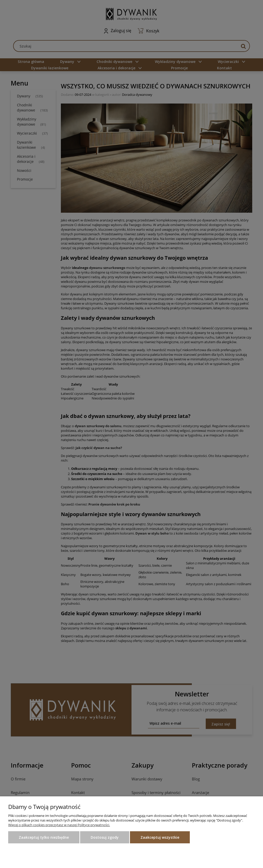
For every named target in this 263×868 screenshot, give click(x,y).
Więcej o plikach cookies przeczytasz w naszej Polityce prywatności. (59, 825)
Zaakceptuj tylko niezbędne (44, 837)
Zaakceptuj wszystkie (160, 837)
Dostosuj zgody (105, 837)
